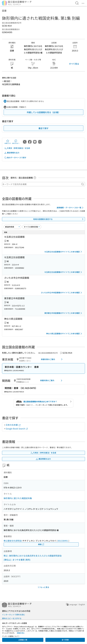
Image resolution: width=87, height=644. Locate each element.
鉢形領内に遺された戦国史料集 (18, 498)
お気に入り (8, 142)
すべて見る (74, 64)
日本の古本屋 (13, 425)
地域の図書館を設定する (59, 219)
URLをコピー (16, 142)
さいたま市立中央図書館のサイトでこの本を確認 (62, 293)
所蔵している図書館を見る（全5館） (44, 112)
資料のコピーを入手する (12, 618)
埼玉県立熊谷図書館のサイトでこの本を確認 (64, 252)
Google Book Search (17, 429)
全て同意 (65, 640)
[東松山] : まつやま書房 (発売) (17, 560)
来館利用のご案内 (52, 359)
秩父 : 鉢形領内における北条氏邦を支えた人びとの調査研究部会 (33, 556)
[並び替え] (12, 227)
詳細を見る (21, 633)
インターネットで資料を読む (13, 615)
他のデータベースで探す (15, 158)
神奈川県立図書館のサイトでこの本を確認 (64, 334)
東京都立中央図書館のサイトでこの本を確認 (64, 313)
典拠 (41, 544)
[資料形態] (32, 227)
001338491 (63, 541)
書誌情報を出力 (12, 153)
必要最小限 (23, 640)
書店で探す (43, 128)
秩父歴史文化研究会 (13, 541)
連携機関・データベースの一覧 (70, 208)
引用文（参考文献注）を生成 (17, 148)
